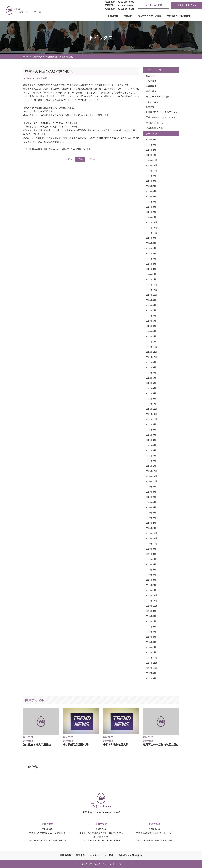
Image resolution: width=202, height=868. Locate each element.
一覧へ (80, 159)
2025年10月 (151, 171)
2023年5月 (151, 321)
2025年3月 (151, 207)
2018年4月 (151, 637)
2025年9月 (151, 176)
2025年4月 (151, 202)
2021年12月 (151, 409)
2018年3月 (151, 642)
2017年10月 (151, 668)
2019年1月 (151, 590)
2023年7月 (151, 310)
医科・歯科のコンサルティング (161, 117)
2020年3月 (151, 518)
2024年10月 (151, 233)
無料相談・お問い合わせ (179, 16)
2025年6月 (151, 191)
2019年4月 (151, 575)
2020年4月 (151, 512)
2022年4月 (151, 388)
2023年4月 (151, 326)
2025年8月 (151, 181)
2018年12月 (151, 595)
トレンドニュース (154, 102)
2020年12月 (151, 471)
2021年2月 (151, 461)
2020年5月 (151, 507)
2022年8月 (151, 367)
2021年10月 (151, 419)
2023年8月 (151, 305)
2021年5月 (151, 445)
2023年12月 (151, 285)
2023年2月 (151, 336)
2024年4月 (151, 264)
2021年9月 (151, 424)
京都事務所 (151, 86)
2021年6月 (151, 440)
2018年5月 (151, 632)
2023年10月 (151, 295)
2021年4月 (151, 450)
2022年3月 (151, 393)
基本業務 (150, 107)
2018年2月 (151, 647)
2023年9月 (151, 300)
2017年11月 (151, 663)
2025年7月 (151, 186)
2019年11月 (151, 538)
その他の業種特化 (154, 122)
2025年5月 (151, 196)
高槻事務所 (151, 91)
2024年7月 (151, 248)
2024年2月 (151, 274)
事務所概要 (65, 855)
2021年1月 (151, 466)
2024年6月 (151, 253)
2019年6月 (151, 564)
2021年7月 (151, 435)
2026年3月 (151, 145)
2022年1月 (151, 404)
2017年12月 (151, 658)
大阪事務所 (37, 57)
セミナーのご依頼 (154, 5)
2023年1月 (151, 342)
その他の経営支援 (154, 128)
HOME (26, 57)
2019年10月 (151, 544)
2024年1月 (151, 279)
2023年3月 (151, 331)
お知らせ (150, 76)
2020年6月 (151, 502)
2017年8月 (151, 678)
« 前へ (69, 159)
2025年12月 (151, 160)
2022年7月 (151, 373)
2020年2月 (151, 523)
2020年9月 (151, 487)
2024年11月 (151, 228)
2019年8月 (151, 554)
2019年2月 (151, 585)
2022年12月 (151, 347)
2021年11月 (151, 414)
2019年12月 (151, 533)
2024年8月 (151, 243)
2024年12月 (151, 222)
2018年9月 (151, 611)
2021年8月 (151, 430)
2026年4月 (151, 139)
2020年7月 (151, 497)
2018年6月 (151, 626)
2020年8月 (151, 492)
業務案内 (128, 16)
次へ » (93, 159)
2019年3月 (151, 580)
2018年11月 (151, 601)
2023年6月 (151, 316)
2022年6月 (151, 378)
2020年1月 (151, 528)
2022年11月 (151, 352)
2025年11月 (151, 165)
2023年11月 (151, 290)
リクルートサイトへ (187, 5)
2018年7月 (151, 621)
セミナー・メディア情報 (150, 16)
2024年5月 (151, 259)
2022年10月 (151, 357)
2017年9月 (151, 673)
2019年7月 (151, 559)
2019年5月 (151, 569)
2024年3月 (151, 269)
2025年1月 (151, 217)
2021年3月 (151, 455)
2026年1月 (151, 155)
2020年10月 (151, 481)
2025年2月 (151, 212)
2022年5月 (151, 383)
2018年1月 (151, 652)
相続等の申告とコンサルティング (162, 112)
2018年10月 (151, 606)
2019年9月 (151, 549)
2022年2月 (151, 398)
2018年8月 (151, 616)
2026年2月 (151, 150)
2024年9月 (151, 238)
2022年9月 (151, 362)
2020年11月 (151, 476)
